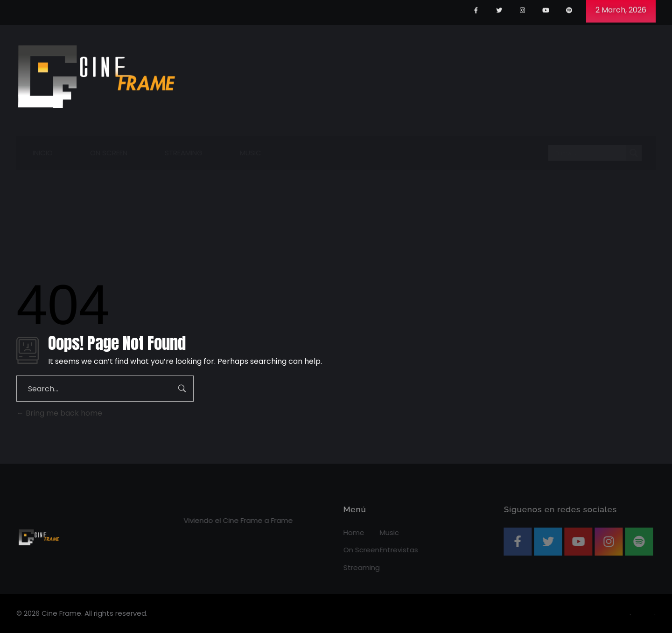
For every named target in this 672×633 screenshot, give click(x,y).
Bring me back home (59, 413)
